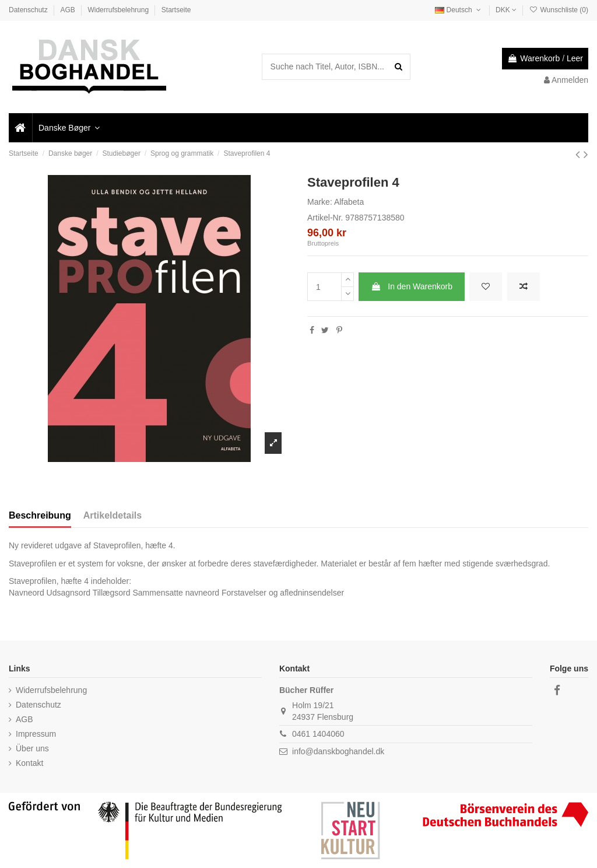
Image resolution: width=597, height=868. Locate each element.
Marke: (320, 202)
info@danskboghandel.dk (338, 751)
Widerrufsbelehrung (119, 10)
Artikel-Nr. (325, 218)
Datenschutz (29, 10)
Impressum (36, 734)
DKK (506, 10)
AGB (69, 10)
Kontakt (29, 763)
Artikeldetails (113, 515)
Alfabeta (349, 202)
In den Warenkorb (412, 286)
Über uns (32, 748)
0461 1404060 (318, 734)
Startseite (176, 10)
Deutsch (459, 10)
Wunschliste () (559, 10)
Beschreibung (40, 515)
